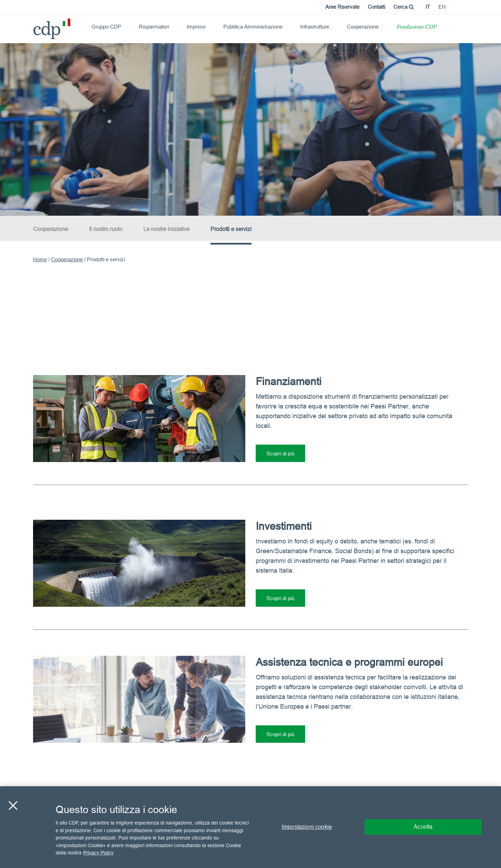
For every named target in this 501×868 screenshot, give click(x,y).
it (428, 7)
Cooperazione (363, 27)
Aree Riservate (342, 7)
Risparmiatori (154, 27)
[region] (250, 827)
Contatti (376, 7)
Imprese (196, 27)
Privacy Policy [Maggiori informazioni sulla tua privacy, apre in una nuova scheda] (98, 853)
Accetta (423, 827)
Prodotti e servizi (231, 229)
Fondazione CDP (416, 27)
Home (40, 259)
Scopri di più (280, 453)
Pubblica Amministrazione (253, 27)
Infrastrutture (315, 27)
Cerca (404, 7)
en (442, 7)
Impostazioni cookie (307, 827)
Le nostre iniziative (166, 229)
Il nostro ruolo (106, 229)
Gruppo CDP (106, 27)
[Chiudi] (13, 806)
